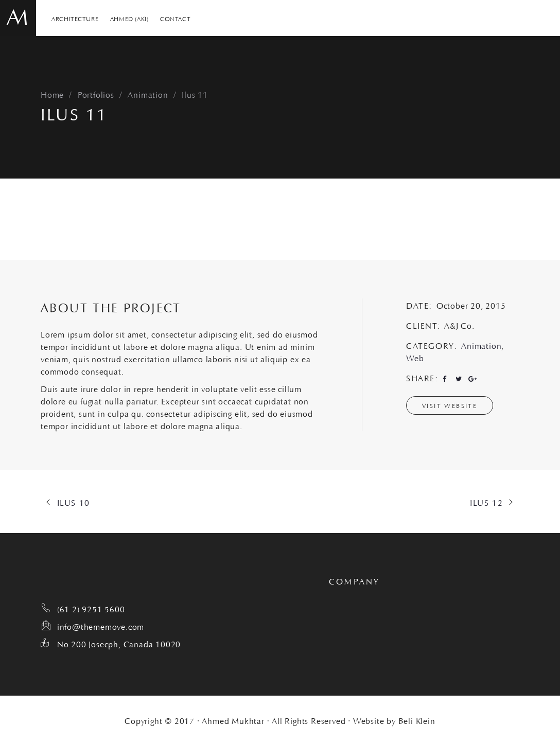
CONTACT (175, 18)
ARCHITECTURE (75, 18)
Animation (148, 94)
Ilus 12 (486, 502)
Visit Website (450, 405)
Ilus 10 (74, 502)
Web (415, 357)
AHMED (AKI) (129, 18)
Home (52, 94)
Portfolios (96, 94)
